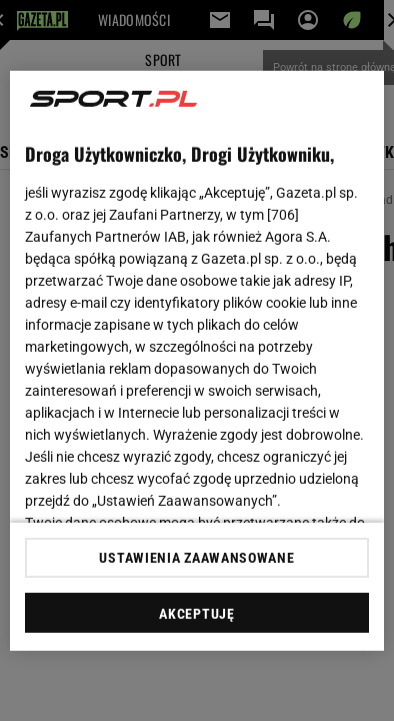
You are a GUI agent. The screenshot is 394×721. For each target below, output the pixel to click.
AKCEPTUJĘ (196, 614)
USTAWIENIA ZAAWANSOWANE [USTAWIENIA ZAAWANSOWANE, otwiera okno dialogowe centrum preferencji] (196, 558)
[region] (197, 360)
